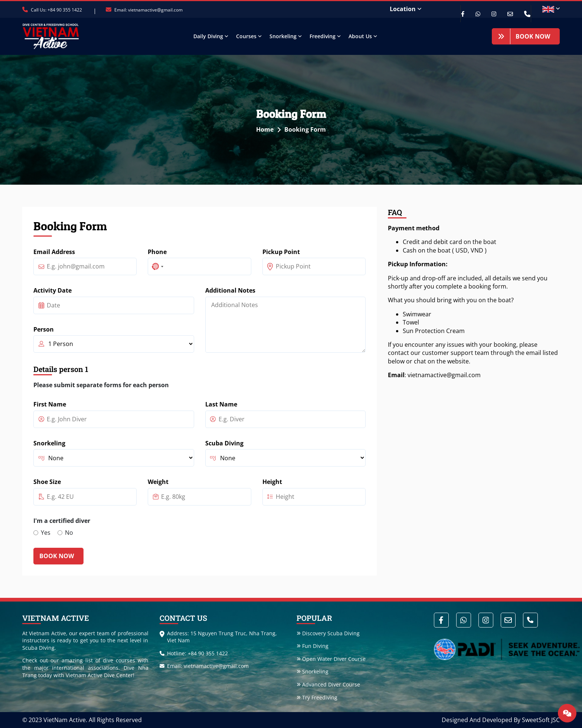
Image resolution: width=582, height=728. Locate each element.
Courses (246, 36)
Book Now (524, 36)
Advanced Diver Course (328, 684)
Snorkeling (283, 36)
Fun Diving (313, 646)
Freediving (323, 36)
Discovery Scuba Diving (328, 633)
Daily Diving (208, 36)
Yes (46, 533)
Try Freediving (317, 697)
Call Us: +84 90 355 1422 (52, 10)
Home (270, 129)
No (69, 533)
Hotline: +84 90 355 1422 (194, 653)
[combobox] (157, 266)
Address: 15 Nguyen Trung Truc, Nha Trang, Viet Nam (218, 637)
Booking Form (305, 129)
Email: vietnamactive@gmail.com (144, 10)
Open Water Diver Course (331, 659)
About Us (360, 36)
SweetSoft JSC (541, 720)
